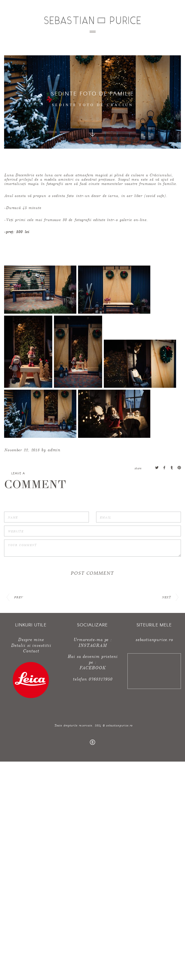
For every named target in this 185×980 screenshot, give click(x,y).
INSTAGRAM (92, 645)
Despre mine (31, 639)
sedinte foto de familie (93, 93)
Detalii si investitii (31, 645)
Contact (31, 651)
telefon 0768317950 (92, 679)
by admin (51, 449)
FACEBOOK (92, 667)
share (138, 468)
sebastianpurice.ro (154, 639)
